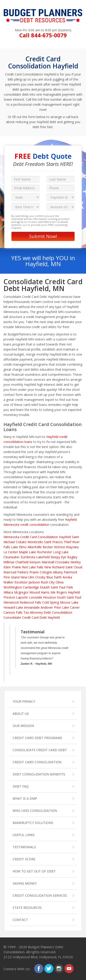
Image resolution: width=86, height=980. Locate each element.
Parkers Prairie (28, 572)
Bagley (72, 557)
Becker (48, 547)
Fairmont (71, 572)
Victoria (59, 547)
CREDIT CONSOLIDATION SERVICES (40, 895)
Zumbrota (28, 557)
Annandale (32, 607)
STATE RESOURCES (27, 908)
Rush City (48, 582)
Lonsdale (35, 597)
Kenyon (35, 562)
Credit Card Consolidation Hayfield (46, 537)
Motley (76, 562)
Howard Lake (13, 607)
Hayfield (74, 592)
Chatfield (22, 562)
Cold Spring (51, 602)
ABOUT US (21, 714)
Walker (8, 582)
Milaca (8, 592)
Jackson (34, 582)
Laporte (22, 597)
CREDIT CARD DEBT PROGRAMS (37, 738)
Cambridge (31, 587)
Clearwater (11, 557)
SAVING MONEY (25, 883)
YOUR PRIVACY (24, 701)
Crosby (40, 577)
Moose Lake (69, 602)
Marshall (48, 562)
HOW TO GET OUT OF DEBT (34, 871)
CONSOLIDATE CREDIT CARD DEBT (40, 750)
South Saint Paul (69, 597)
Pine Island (11, 577)
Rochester (44, 552)
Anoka (67, 577)
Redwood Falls (30, 602)
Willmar (9, 562)
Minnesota (11, 537)
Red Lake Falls (33, 567)
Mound (35, 592)
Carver (75, 607)
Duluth (45, 587)
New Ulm (27, 577)
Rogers (62, 592)
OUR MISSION (23, 726)
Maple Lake (27, 552)
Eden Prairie (12, 567)
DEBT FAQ (21, 786)
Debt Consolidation (58, 612)
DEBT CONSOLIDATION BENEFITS (39, 774)
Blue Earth (54, 577)
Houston (50, 597)
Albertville (35, 547)
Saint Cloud (74, 567)
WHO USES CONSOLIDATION (35, 811)
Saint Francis (53, 542)
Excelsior (21, 582)
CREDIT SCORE (24, 859)
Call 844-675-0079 (43, 35)
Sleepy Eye (58, 557)
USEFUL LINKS (24, 835)
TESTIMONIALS (24, 847)
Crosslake (62, 562)
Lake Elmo (19, 547)
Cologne (46, 572)
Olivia (60, 582)
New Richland (54, 567)
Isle (53, 592)
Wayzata (72, 547)
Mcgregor (21, 592)
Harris (45, 592)
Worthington (13, 587)
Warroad (10, 572)
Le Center (11, 552)
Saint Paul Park (62, 587)
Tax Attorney (33, 612)
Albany (58, 572)
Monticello (35, 542)
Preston (9, 597)
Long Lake (61, 552)
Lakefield (43, 557)
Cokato (21, 542)
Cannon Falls (13, 612)
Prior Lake (61, 607)
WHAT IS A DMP (25, 798)
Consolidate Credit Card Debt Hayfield (32, 617)
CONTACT (20, 920)
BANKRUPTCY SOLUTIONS (33, 823)
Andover (47, 607)
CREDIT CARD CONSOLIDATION (37, 762)
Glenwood (11, 602)
